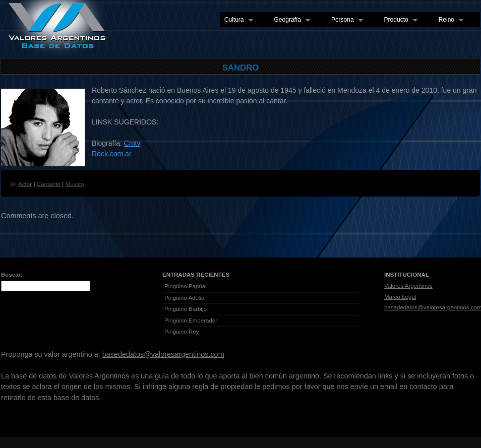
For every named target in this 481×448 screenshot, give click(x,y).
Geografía (290, 20)
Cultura (236, 20)
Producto (399, 20)
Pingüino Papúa (185, 286)
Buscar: (12, 275)
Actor (25, 184)
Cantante (49, 184)
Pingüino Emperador (191, 321)
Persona (345, 20)
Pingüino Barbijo (186, 309)
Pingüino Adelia (184, 298)
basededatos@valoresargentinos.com (163, 354)
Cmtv (132, 143)
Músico (75, 184)
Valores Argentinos (408, 286)
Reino (449, 20)
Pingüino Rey (182, 332)
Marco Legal (400, 297)
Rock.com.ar (112, 154)
